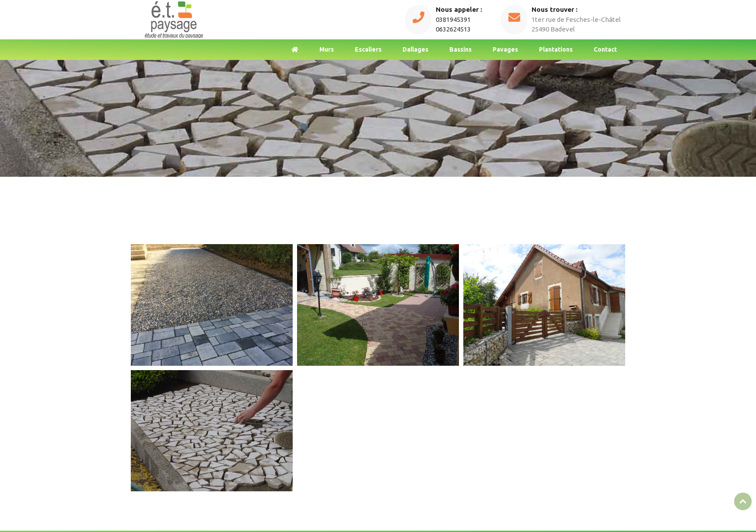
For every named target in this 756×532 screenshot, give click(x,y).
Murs (327, 49)
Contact (605, 49)
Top (743, 501)
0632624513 (453, 29)
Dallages (415, 49)
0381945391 (453, 19)
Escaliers (368, 49)
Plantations (556, 49)
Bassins (460, 49)
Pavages (505, 49)
